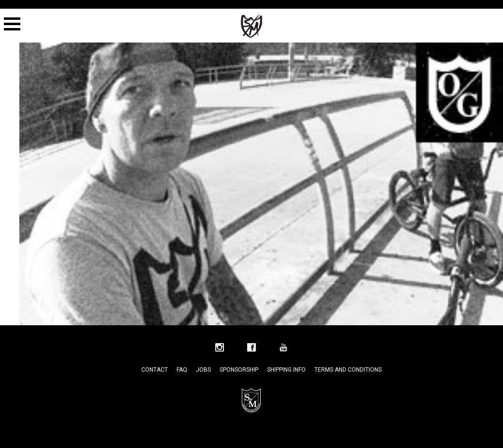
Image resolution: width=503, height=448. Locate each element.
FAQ (182, 370)
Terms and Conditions (348, 370)
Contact (155, 370)
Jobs (203, 370)
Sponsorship (239, 370)
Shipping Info (286, 370)
